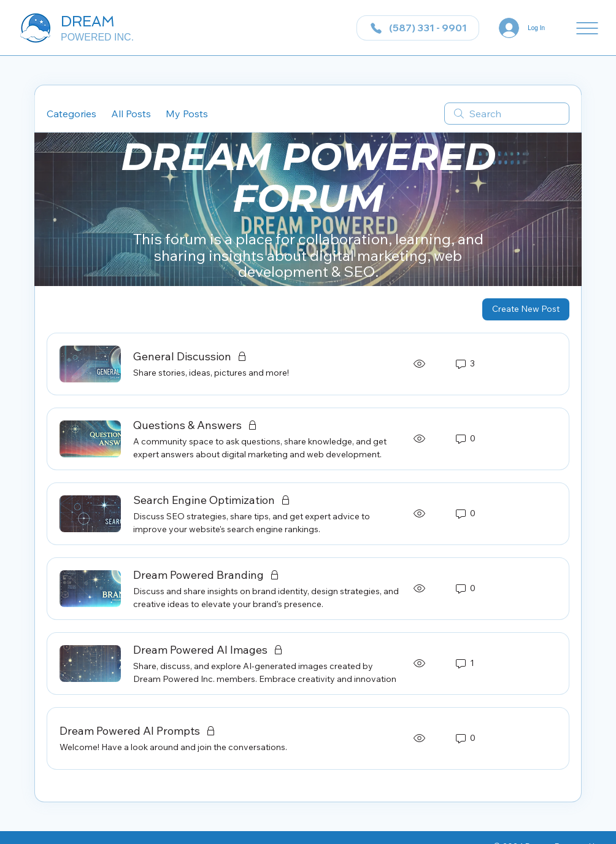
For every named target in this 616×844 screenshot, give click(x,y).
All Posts (131, 114)
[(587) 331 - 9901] (418, 28)
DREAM (88, 21)
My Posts (187, 114)
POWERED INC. (97, 37)
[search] (507, 114)
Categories (71, 114)
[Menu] (587, 28)
